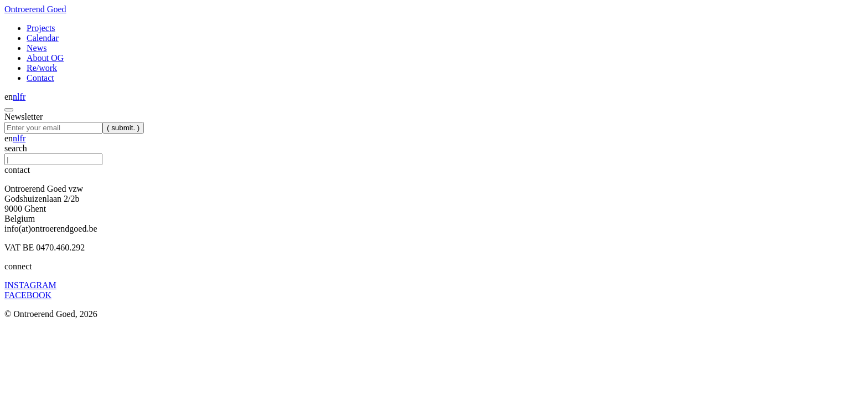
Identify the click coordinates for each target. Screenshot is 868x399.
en (9, 97)
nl (16, 97)
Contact (40, 78)
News (37, 48)
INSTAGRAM (30, 285)
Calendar (43, 38)
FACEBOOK (28, 295)
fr (23, 97)
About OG (45, 58)
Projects (41, 28)
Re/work (42, 68)
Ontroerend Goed (35, 9)
